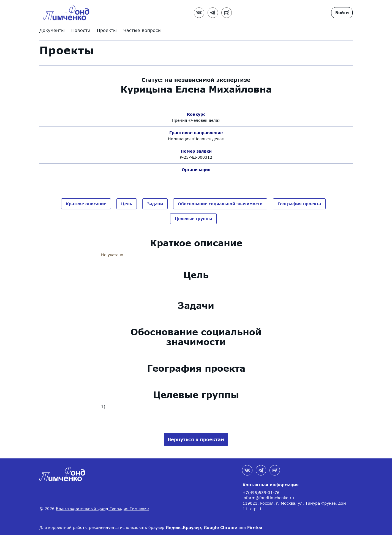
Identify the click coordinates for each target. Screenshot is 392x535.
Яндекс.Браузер (183, 525)
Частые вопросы (142, 30)
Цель (127, 204)
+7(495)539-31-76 (261, 491)
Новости (81, 30)
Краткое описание (86, 204)
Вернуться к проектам (196, 437)
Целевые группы (193, 217)
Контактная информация (271, 483)
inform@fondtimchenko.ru (268, 496)
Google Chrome (220, 525)
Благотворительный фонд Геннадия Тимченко (102, 506)
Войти (342, 13)
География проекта (299, 204)
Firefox (255, 525)
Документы (52, 30)
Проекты (107, 30)
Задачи (155, 204)
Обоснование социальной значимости (220, 204)
